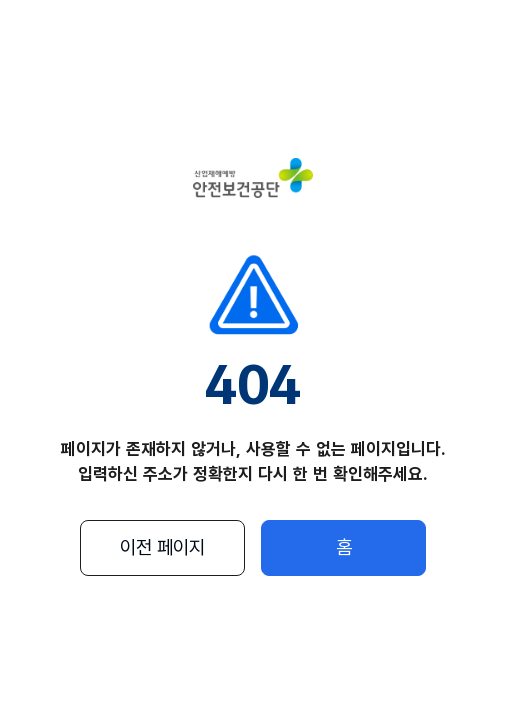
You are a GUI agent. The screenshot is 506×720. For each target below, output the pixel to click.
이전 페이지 (162, 547)
